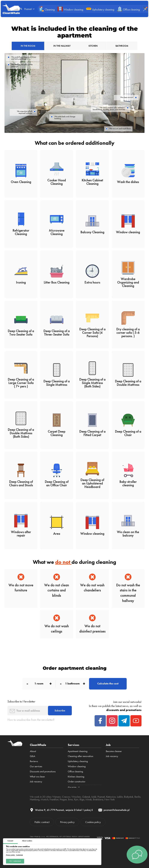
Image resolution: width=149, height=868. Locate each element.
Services (74, 745)
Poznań (101, 797)
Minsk (89, 799)
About (33, 751)
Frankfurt (54, 799)
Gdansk (86, 797)
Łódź (94, 797)
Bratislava (98, 799)
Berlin (137, 797)
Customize (19, 855)
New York (110, 799)
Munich (45, 799)
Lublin (120, 797)
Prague (63, 799)
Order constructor (77, 781)
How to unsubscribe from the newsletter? (31, 720)
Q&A (33, 756)
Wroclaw (76, 797)
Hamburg (35, 799)
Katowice (111, 797)
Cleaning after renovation (80, 756)
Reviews (34, 761)
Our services (36, 766)
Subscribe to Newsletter (21, 701)
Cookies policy (93, 822)
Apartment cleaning (78, 751)
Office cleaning (75, 771)
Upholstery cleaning (78, 761)
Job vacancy (36, 781)
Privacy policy (10, 855)
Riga (82, 799)
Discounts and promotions (43, 771)
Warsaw (57, 797)
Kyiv (76, 799)
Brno (70, 799)
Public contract (42, 822)
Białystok (129, 797)
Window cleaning (77, 766)
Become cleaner (114, 751)
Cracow (66, 797)
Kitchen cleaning (76, 777)
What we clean (37, 777)
